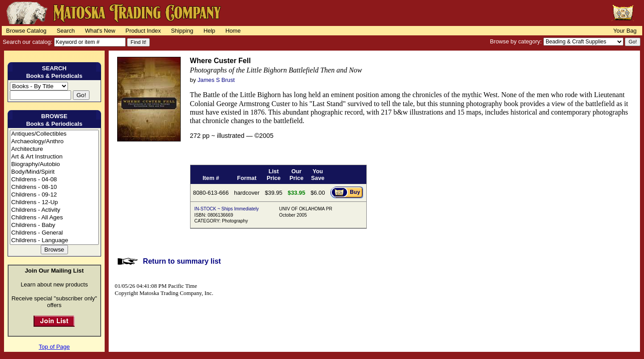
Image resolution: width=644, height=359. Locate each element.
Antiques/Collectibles (54, 134)
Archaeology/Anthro (54, 142)
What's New (100, 31)
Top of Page (54, 347)
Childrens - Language (54, 241)
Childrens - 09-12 (54, 195)
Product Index (143, 31)
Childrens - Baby (54, 225)
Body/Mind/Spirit (54, 172)
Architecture (54, 149)
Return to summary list (182, 261)
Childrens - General (54, 233)
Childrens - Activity (54, 210)
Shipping (182, 31)
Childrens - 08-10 (54, 187)
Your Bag (625, 31)
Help (209, 31)
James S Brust (216, 80)
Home (233, 31)
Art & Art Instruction (54, 157)
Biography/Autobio (54, 165)
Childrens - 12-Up (54, 203)
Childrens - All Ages (54, 218)
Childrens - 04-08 (54, 180)
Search (66, 31)
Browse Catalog (26, 31)
